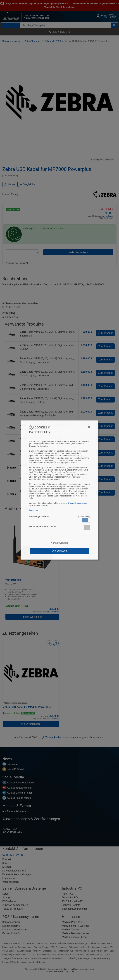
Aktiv (86, 520)
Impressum (34, 510)
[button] (86, 520)
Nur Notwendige (60, 543)
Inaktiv (87, 527)
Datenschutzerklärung (78, 503)
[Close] (73, 427)
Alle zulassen (60, 551)
